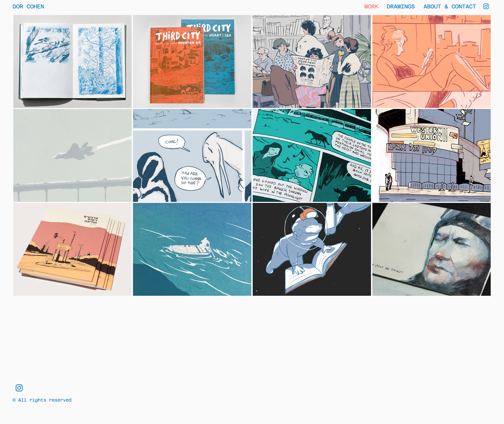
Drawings (401, 6)
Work (371, 6)
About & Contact (450, 6)
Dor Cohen (28, 6)
